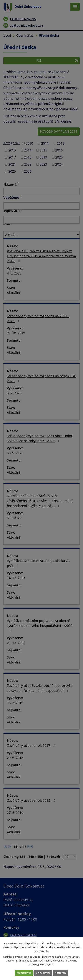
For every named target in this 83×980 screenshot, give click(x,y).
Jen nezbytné (43, 973)
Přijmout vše (24, 973)
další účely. (43, 951)
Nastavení (61, 973)
